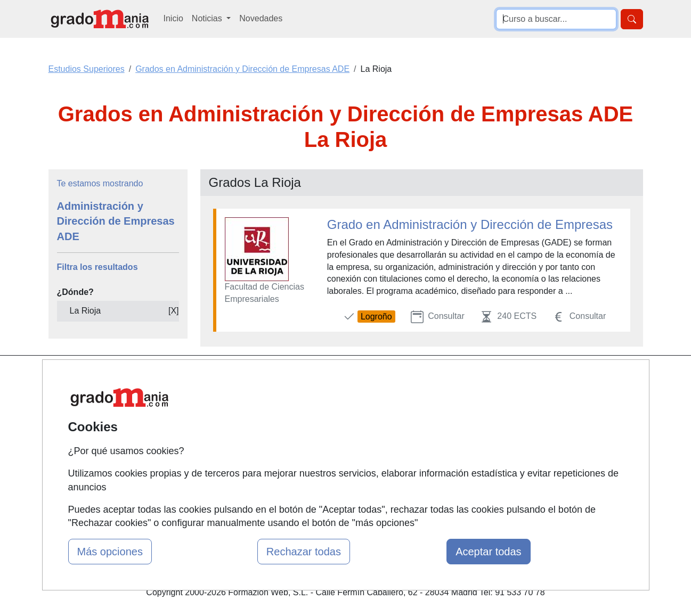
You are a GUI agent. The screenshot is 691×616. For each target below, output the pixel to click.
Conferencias (335, 432)
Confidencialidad (443, 399)
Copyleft (427, 440)
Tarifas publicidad (242, 419)
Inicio (173, 18)
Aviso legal (432, 419)
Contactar (430, 378)
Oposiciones (334, 485)
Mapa (220, 378)
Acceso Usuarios (241, 440)
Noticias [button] (208, 18)
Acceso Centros (239, 460)
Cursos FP (330, 411)
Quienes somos (238, 399)
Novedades (261, 18)
